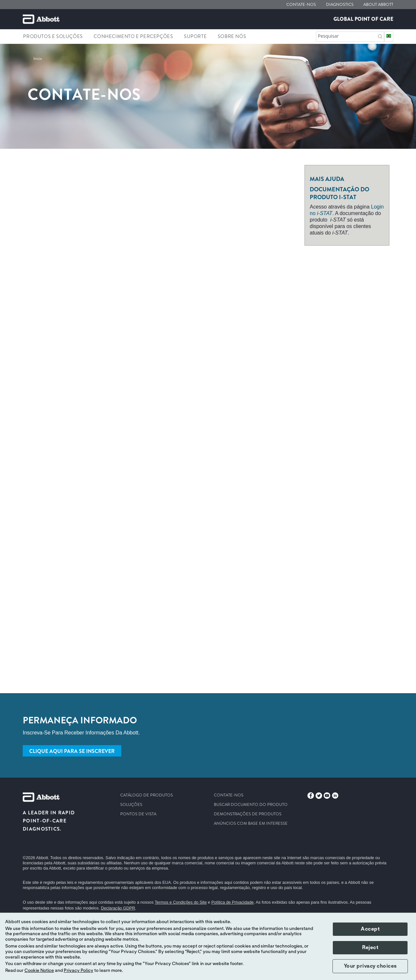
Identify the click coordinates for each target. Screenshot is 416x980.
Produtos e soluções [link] (53, 36)
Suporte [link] (195, 36)
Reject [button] (370, 948)
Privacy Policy (78, 971)
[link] (38, 58)
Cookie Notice (39, 971)
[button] (380, 36)
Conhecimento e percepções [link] (133, 36)
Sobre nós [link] (232, 36)
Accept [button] (370, 929)
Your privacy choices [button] (370, 966)
